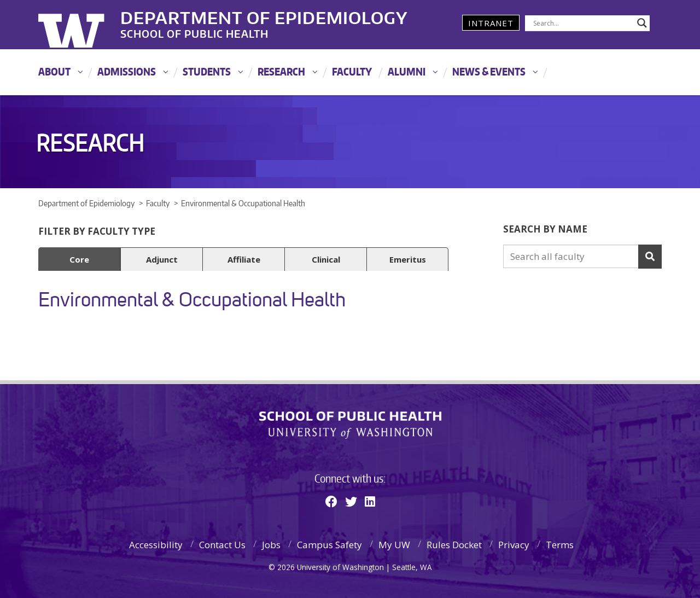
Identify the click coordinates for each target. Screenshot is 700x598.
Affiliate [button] (244, 259)
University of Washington (83, 25)
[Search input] (582, 23)
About (54, 71)
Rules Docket (454, 545)
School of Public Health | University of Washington (350, 425)
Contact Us (222, 545)
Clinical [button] (326, 259)
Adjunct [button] (162, 259)
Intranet (491, 23)
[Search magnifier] (642, 23)
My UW (394, 545)
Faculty (352, 71)
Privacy (514, 545)
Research (281, 71)
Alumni (407, 71)
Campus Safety (329, 545)
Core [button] (79, 259)
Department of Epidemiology (264, 16)
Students (207, 71)
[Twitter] (351, 501)
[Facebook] (331, 501)
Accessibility (156, 545)
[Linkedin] (370, 501)
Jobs (271, 545)
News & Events (489, 71)
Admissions (127, 71)
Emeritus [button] (408, 259)
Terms (560, 545)
